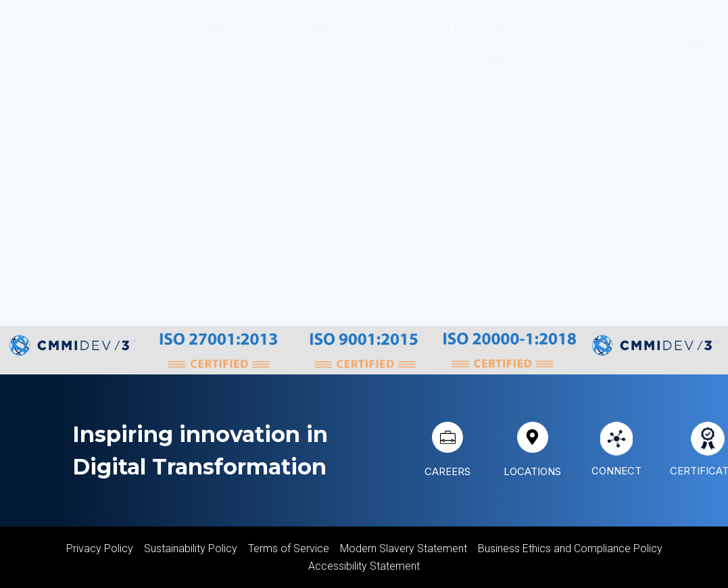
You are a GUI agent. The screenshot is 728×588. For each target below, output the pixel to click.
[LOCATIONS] (533, 437)
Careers (509, 60)
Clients (436, 29)
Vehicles (515, 29)
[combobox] (620, 45)
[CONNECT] (616, 439)
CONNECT (617, 470)
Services (347, 29)
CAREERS (447, 471)
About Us (245, 29)
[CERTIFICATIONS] (708, 439)
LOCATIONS (534, 471)
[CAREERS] (447, 437)
